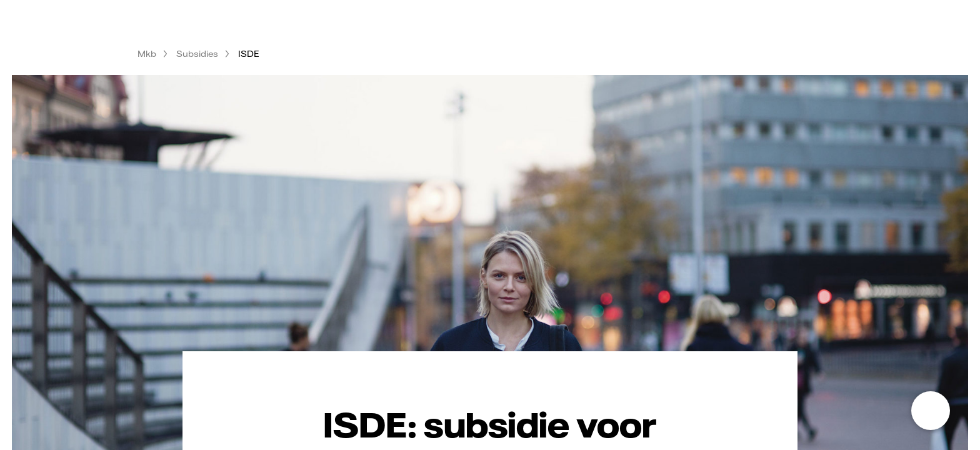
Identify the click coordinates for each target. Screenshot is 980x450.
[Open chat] (931, 411)
